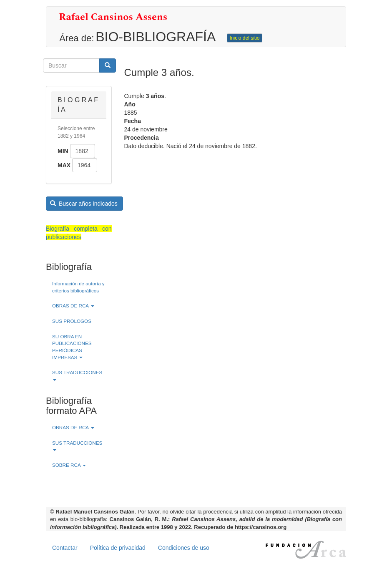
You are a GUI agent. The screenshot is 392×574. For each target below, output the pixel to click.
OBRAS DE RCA (73, 306)
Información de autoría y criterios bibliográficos (78, 287)
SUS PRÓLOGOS (72, 321)
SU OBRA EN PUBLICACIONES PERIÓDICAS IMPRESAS (72, 347)
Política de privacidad (118, 548)
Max (64, 165)
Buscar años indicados (84, 204)
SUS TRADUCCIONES (77, 375)
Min (63, 151)
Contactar (65, 548)
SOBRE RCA (69, 465)
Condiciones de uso (184, 548)
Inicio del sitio (244, 38)
